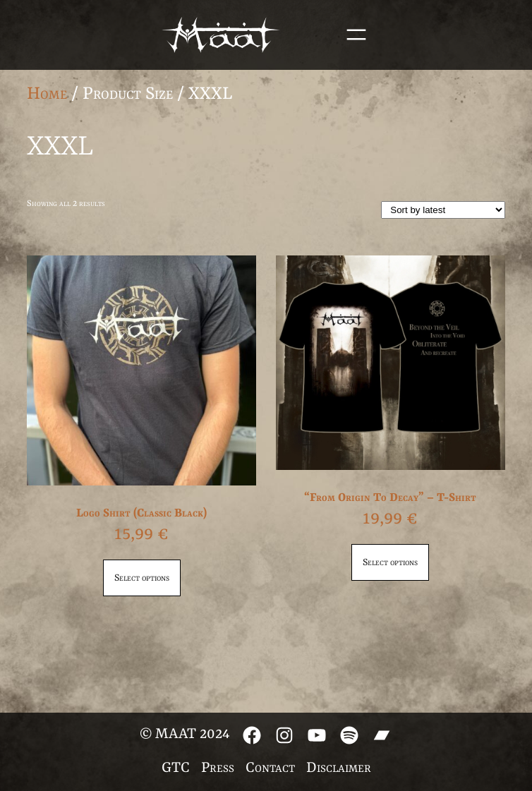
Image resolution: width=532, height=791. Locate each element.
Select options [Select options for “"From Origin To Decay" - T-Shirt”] (390, 562)
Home (47, 94)
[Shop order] (443, 210)
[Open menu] (356, 35)
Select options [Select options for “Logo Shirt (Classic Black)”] (142, 578)
